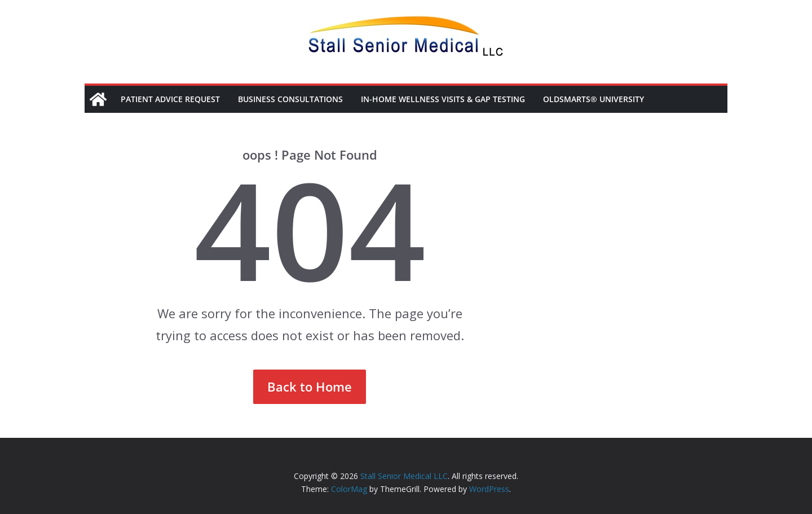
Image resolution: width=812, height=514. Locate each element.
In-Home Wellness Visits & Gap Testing (443, 99)
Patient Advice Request (170, 99)
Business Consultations (290, 99)
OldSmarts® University (593, 99)
